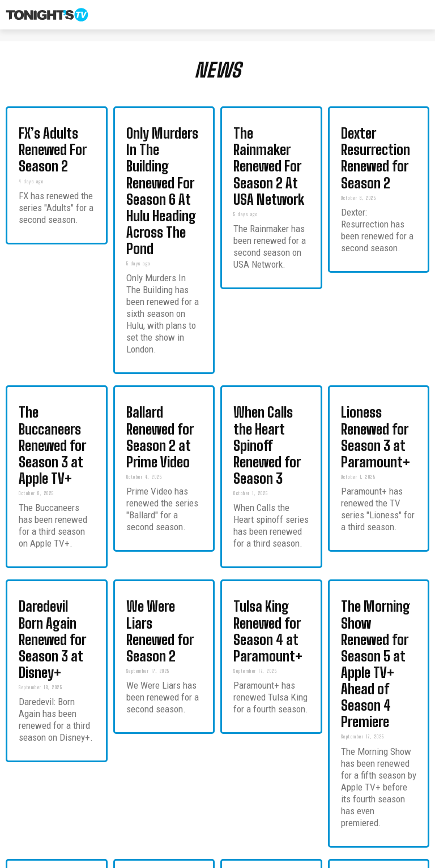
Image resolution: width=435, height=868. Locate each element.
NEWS (218, 70)
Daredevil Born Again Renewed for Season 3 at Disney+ (55, 461)
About (300, 858)
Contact (334, 858)
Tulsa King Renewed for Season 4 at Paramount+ (265, 461)
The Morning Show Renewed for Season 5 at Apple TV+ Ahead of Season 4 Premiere (377, 465)
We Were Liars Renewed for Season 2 (162, 457)
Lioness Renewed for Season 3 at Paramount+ (374, 325)
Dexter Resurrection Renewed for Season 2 (377, 133)
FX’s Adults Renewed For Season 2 (51, 133)
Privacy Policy (378, 858)
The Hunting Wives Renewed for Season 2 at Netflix (162, 641)
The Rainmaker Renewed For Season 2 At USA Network (269, 137)
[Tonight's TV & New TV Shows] (47, 15)
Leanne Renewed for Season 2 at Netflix (374, 637)
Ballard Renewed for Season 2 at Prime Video (159, 325)
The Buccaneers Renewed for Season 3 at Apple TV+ (55, 325)
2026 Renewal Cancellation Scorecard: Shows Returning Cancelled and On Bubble (51, 649)
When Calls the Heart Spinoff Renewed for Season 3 (267, 325)
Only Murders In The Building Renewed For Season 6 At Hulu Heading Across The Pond (161, 145)
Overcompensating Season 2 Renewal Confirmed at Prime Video (264, 645)
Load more (218, 809)
